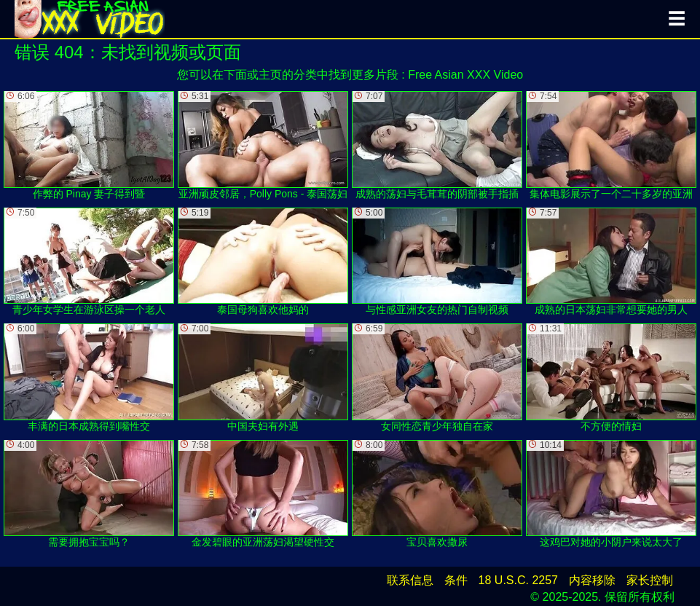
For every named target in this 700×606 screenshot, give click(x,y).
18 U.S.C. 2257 (518, 580)
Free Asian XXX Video (465, 75)
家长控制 (650, 580)
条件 (456, 580)
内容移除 (592, 580)
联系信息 (410, 580)
